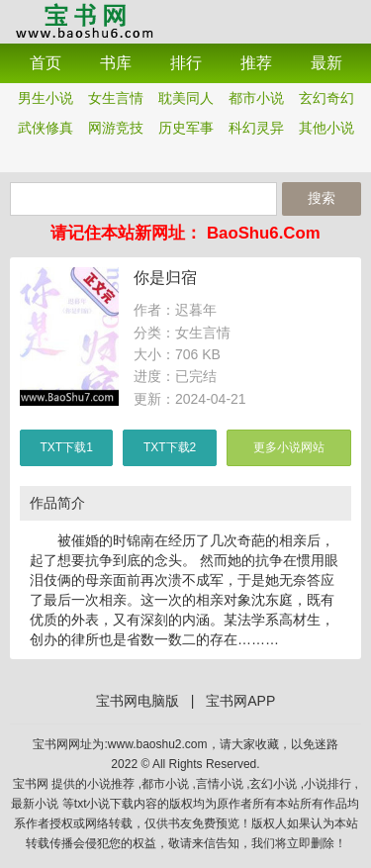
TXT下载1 (67, 447)
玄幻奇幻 (326, 98)
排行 (186, 63)
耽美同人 (186, 98)
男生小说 (46, 98)
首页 (46, 63)
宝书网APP (84, 20)
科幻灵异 (256, 128)
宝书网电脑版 (138, 701)
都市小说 (256, 98)
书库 (116, 63)
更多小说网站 (289, 447)
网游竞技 (116, 128)
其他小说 (326, 128)
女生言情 (116, 98)
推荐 (256, 63)
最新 (326, 63)
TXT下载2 (170, 447)
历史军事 (186, 128)
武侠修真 (46, 128)
